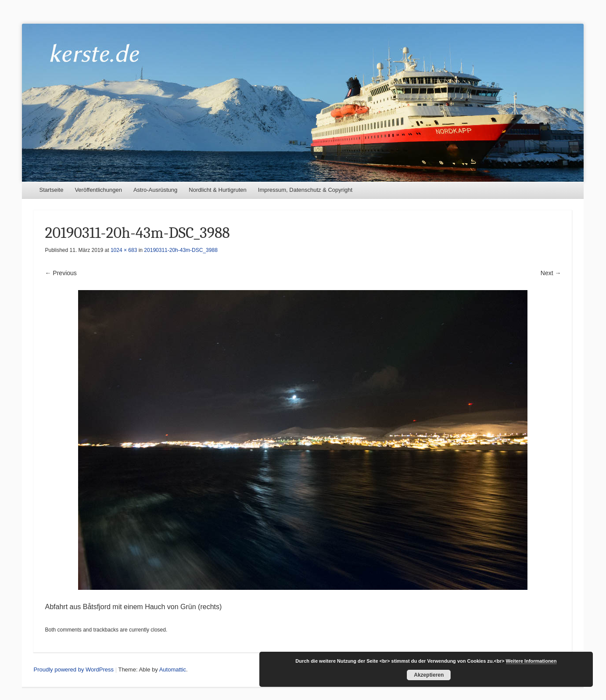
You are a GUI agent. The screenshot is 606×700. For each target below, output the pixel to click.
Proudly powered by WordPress (74, 669)
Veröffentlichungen (98, 190)
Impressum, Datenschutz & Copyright (305, 190)
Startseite (51, 190)
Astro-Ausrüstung (155, 190)
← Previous (61, 273)
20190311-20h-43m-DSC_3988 (181, 250)
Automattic (173, 669)
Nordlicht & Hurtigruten (218, 190)
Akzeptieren (429, 675)
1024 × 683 (124, 250)
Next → (551, 273)
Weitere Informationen (531, 661)
